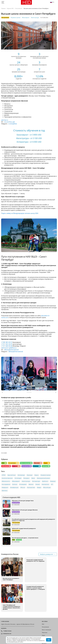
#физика (31, 484)
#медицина (5, 487)
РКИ (4, 463)
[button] (2, 392)
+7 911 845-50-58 (7, 346)
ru (52, 2)
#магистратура (35, 18)
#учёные (15, 484)
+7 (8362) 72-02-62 (7, 631)
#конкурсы (26, 478)
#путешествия (31, 487)
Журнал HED (10, 8)
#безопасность (6, 481)
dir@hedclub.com (7, 634)
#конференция (14, 487)
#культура (30, 475)
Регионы (37, 466)
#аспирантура (36, 481)
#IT (52, 484)
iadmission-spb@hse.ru (9, 348)
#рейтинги (45, 481)
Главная (3, 8)
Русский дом (27, 466)
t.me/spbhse (13, 124)
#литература (21, 475)
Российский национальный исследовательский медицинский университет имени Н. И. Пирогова (34, 520)
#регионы (5, 491)
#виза (33, 478)
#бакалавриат (26, 18)
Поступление (19, 8)
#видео (39, 487)
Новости (16, 466)
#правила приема (16, 18)
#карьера (53, 481)
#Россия (23, 487)
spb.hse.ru (5, 120)
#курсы (37, 475)
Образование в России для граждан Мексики (25, 510)
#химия (38, 484)
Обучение (38, 463)
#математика (45, 484)
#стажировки (23, 484)
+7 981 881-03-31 (7, 342)
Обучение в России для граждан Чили (23, 501)
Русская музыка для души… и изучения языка (25, 538)
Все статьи (45, 621)
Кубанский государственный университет (24, 528)
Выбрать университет (47, 554)
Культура (46, 466)
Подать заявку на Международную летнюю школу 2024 (20, 213)
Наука (47, 463)
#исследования (6, 484)
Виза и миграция (26, 463)
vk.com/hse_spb (10, 122)
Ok (49, 640)
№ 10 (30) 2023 (44, 18)
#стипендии (18, 478)
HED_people (6, 466)
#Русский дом (47, 487)
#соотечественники (7, 478)
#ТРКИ (4, 475)
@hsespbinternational (11, 350)
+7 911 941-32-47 (7, 344)
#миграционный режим (43, 478)
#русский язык (12, 475)
